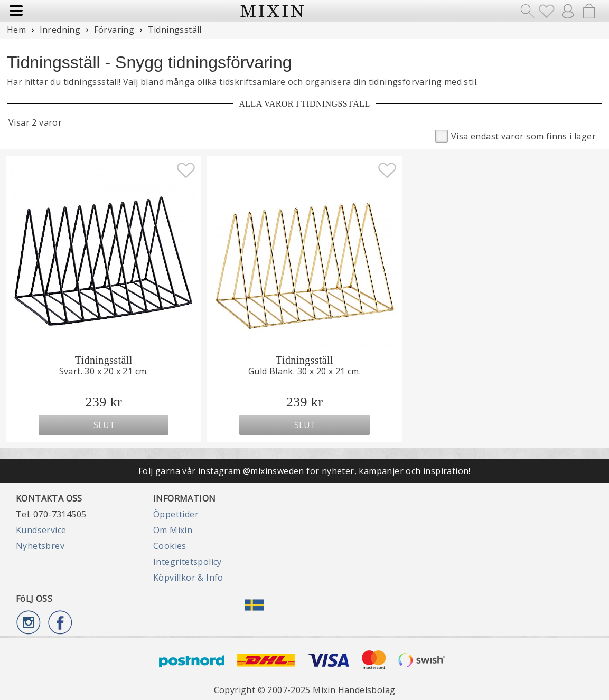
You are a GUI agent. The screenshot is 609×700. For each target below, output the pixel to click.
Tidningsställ (104, 360)
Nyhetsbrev (40, 546)
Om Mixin (173, 530)
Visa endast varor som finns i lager (516, 135)
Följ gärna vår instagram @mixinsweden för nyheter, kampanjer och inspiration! (304, 471)
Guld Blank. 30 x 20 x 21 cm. (304, 371)
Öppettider (176, 514)
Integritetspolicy (188, 562)
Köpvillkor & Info (188, 578)
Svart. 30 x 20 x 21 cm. (104, 371)
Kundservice (41, 530)
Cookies (170, 546)
